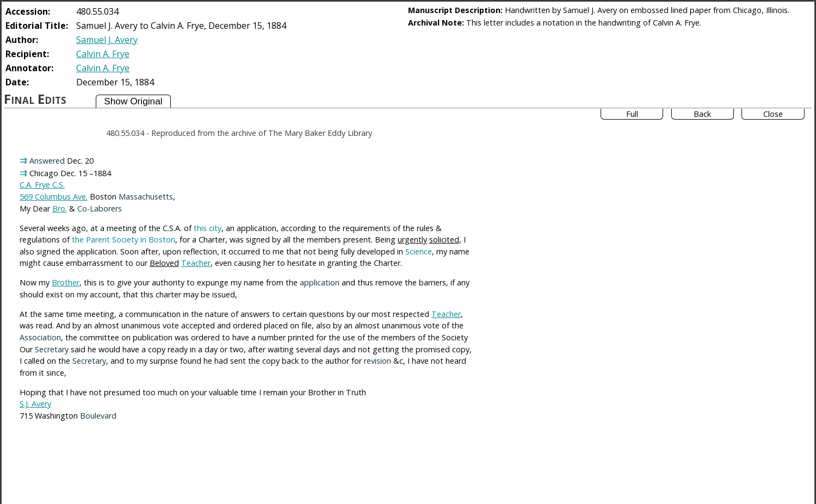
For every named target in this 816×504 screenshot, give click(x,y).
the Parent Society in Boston (123, 239)
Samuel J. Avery (107, 40)
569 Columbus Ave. (54, 197)
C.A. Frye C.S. (42, 185)
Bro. (60, 209)
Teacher (196, 263)
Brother (66, 282)
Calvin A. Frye (103, 54)
